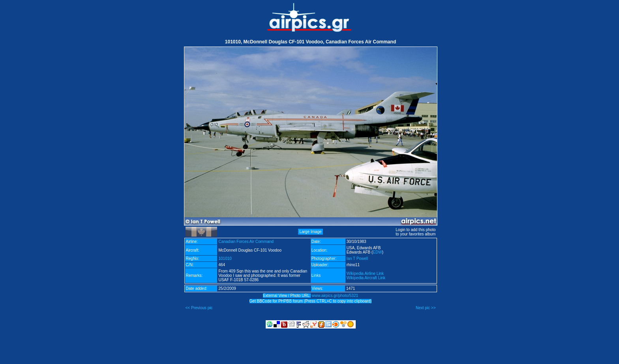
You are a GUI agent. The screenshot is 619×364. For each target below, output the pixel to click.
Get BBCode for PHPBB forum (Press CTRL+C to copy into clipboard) (311, 301)
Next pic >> (426, 308)
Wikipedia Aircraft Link (366, 278)
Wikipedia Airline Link (365, 273)
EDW (377, 252)
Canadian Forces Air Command (246, 242)
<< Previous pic (199, 308)
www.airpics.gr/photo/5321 (335, 296)
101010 (225, 259)
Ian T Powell (357, 259)
